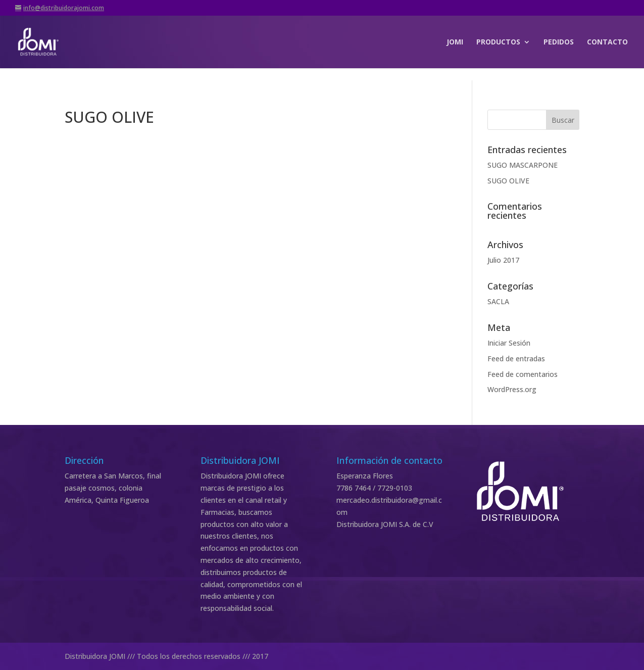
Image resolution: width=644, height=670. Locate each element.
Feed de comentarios (523, 374)
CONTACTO (607, 42)
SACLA (498, 301)
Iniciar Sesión (509, 343)
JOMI (455, 42)
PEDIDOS (559, 42)
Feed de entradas (516, 358)
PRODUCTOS (498, 42)
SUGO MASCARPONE (523, 165)
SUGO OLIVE (508, 181)
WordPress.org (512, 389)
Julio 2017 (503, 260)
